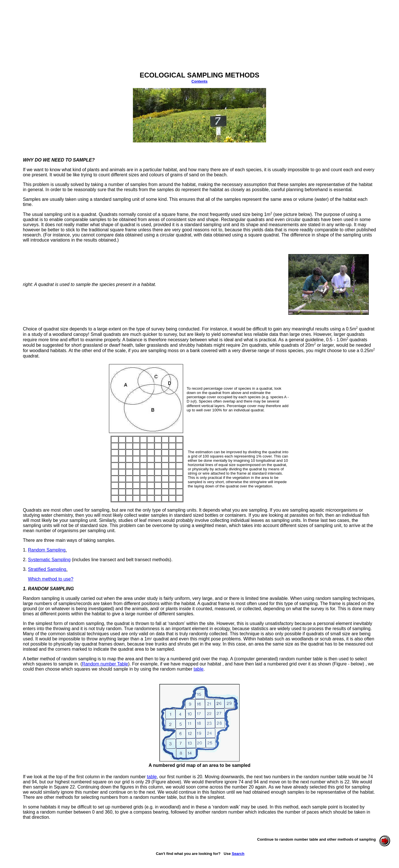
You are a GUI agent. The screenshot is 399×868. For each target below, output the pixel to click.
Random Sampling (47, 550)
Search (238, 854)
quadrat (88, 214)
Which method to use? (51, 579)
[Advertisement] (106, 40)
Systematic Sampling (49, 560)
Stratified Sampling (47, 569)
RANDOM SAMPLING (51, 589)
